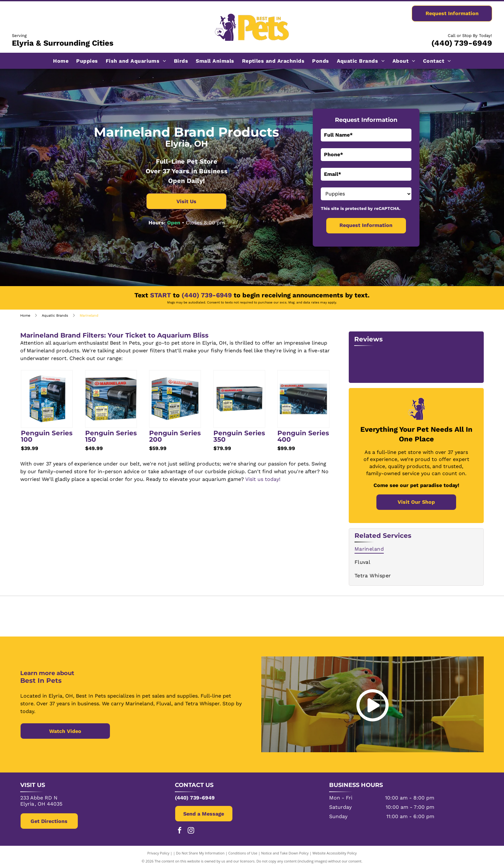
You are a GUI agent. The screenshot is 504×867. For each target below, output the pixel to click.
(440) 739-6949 (462, 43)
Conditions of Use (243, 852)
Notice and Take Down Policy (285, 852)
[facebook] (180, 830)
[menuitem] (61, 61)
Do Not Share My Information (200, 852)
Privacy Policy (158, 852)
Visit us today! (263, 479)
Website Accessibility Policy (335, 852)
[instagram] (191, 830)
